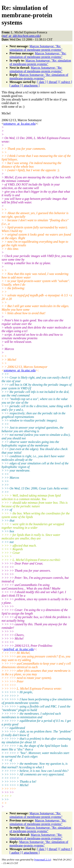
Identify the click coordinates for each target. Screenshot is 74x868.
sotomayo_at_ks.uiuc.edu (19, 124)
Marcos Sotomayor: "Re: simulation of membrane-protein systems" (36, 48)
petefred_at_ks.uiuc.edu (19, 649)
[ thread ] (53, 82)
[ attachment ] (31, 86)
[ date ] (42, 82)
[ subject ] (66, 82)
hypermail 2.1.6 (43, 860)
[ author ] (15, 86)
